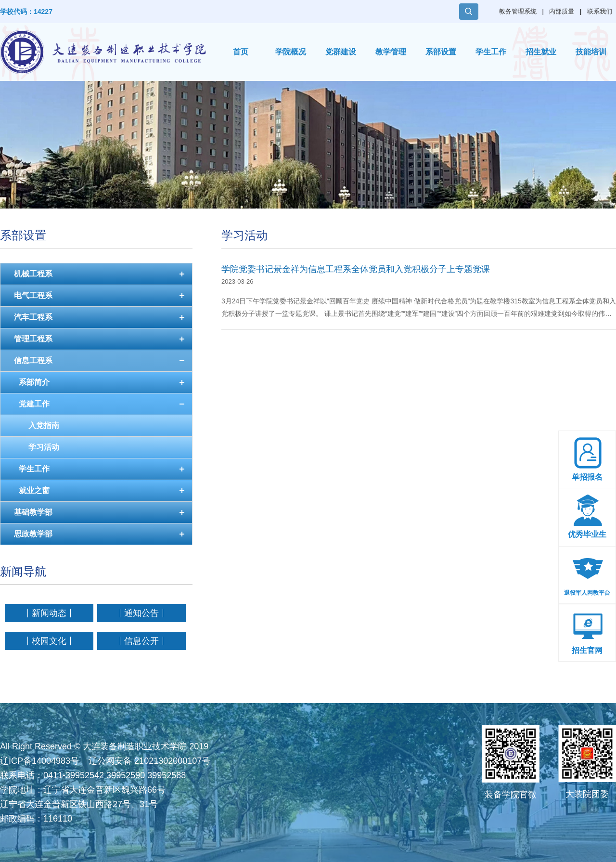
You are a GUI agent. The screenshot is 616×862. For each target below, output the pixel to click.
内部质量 (562, 11)
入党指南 (44, 425)
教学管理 (391, 52)
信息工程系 (33, 360)
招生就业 (541, 52)
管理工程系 (33, 339)
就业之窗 (34, 490)
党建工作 (34, 404)
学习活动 (44, 447)
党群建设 (341, 52)
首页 (241, 52)
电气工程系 (33, 295)
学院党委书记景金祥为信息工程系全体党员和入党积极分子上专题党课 (356, 269)
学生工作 (491, 52)
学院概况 (291, 52)
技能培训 (591, 52)
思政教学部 (33, 534)
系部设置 (441, 52)
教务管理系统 (518, 11)
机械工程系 (33, 274)
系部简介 (34, 382)
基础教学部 (33, 512)
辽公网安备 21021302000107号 (149, 761)
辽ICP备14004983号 (39, 761)
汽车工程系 (33, 317)
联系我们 (600, 11)
